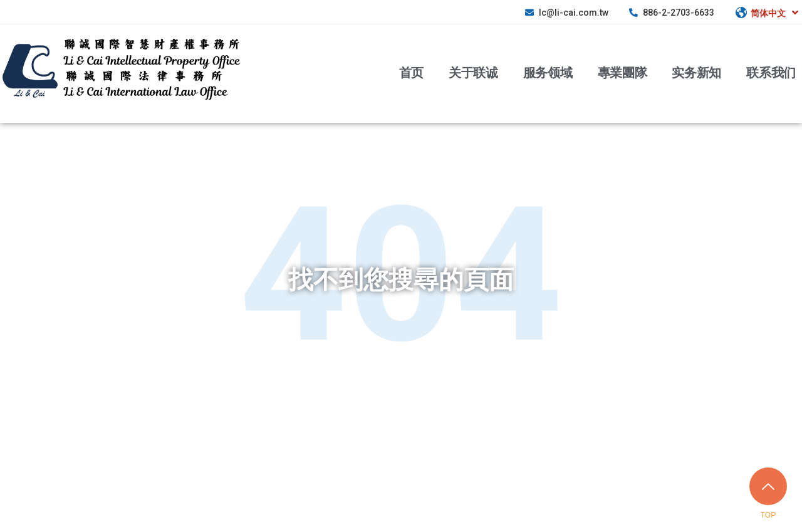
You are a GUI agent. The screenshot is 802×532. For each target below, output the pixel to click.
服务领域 (548, 72)
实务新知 (696, 72)
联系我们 (771, 72)
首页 (411, 72)
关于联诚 (473, 72)
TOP (768, 515)
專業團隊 (622, 72)
